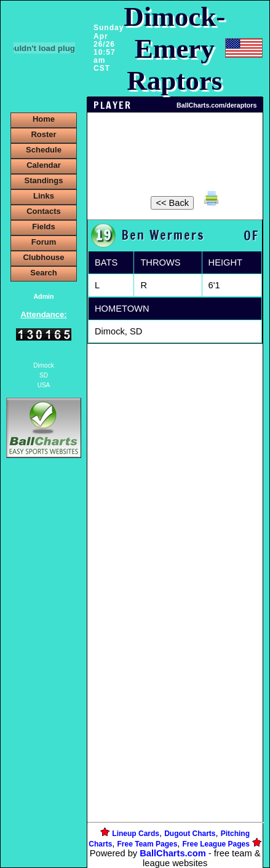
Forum (44, 242)
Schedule (44, 150)
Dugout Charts (190, 834)
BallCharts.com (173, 853)
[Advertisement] (44, 673)
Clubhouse (43, 257)
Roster (43, 134)
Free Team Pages (148, 844)
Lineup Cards (136, 834)
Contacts (44, 211)
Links (44, 196)
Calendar (44, 165)
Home (44, 119)
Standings (44, 180)
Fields (44, 227)
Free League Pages (216, 844)
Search (43, 273)
